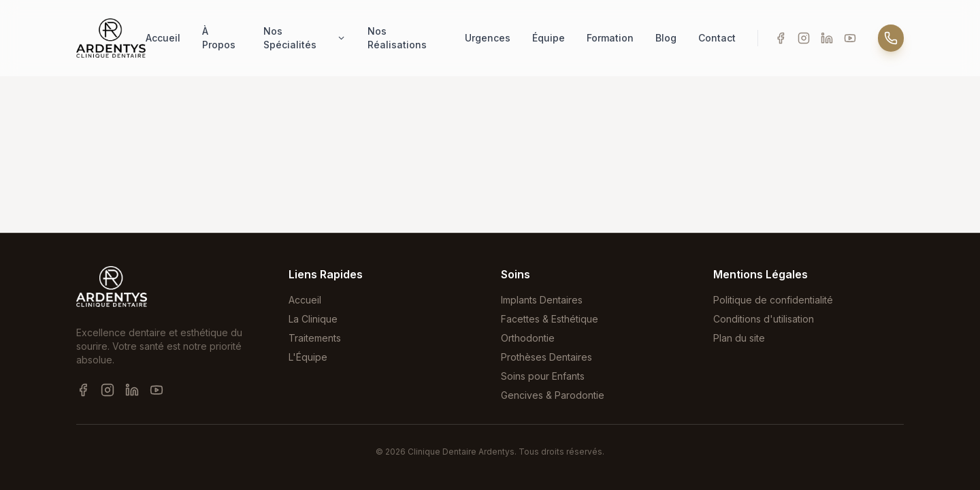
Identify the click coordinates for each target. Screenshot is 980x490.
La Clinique (313, 319)
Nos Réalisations (397, 38)
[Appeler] (891, 38)
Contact (717, 38)
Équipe (549, 38)
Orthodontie (528, 338)
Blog (666, 38)
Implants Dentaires (542, 300)
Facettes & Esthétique (550, 319)
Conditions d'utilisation (764, 319)
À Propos (219, 38)
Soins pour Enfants (543, 376)
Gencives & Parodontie (553, 395)
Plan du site (739, 338)
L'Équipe (308, 357)
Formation (610, 38)
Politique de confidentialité (773, 300)
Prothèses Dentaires (546, 357)
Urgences (488, 38)
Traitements (315, 338)
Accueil (163, 38)
